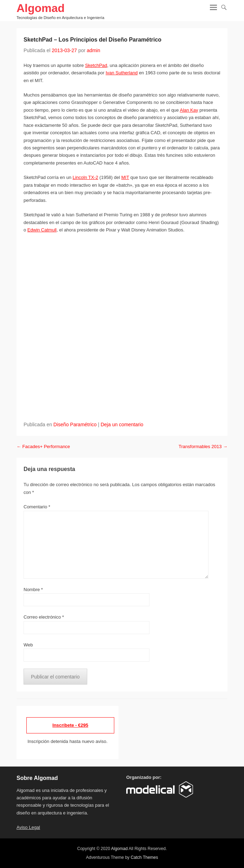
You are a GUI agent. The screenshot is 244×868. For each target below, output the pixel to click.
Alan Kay (189, 110)
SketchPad (96, 65)
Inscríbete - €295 (70, 725)
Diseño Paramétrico (75, 424)
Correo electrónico (44, 617)
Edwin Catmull (42, 230)
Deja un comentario (122, 424)
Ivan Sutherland (121, 73)
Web (28, 645)
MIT (125, 177)
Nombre (33, 590)
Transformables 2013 (203, 447)
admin (94, 50)
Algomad (41, 8)
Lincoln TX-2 (85, 177)
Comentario (37, 507)
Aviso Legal (28, 827)
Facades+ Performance (43, 447)
